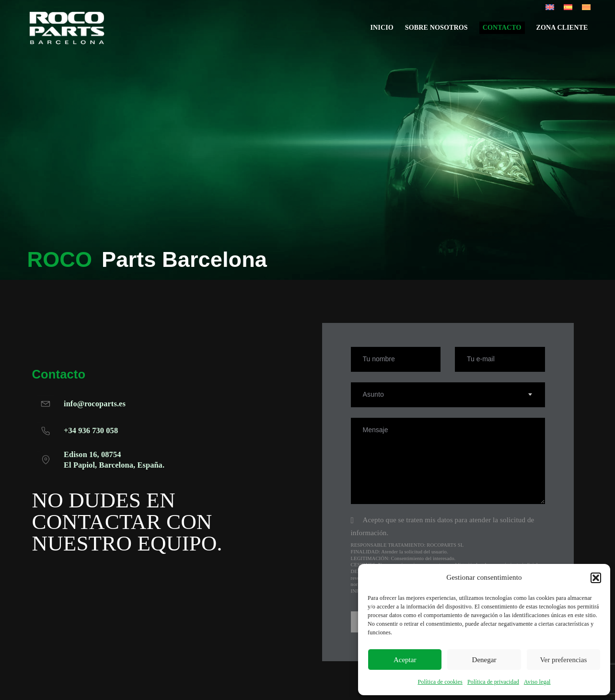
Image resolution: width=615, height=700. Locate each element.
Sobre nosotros (436, 31)
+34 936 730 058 (91, 431)
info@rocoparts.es (95, 404)
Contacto (502, 31)
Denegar (484, 660)
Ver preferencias (563, 660)
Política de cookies (440, 682)
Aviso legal (537, 682)
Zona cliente (562, 31)
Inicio (382, 31)
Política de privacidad (493, 682)
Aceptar (405, 660)
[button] (596, 578)
